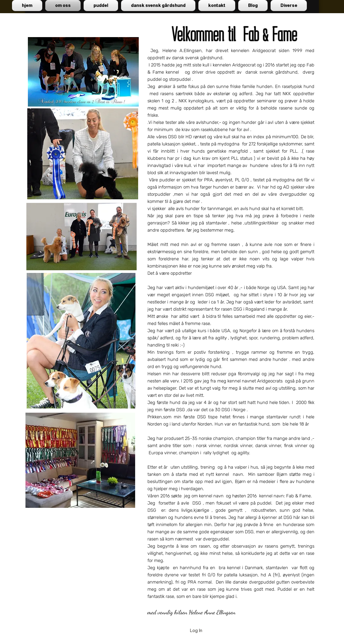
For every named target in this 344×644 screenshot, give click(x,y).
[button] (101, 6)
